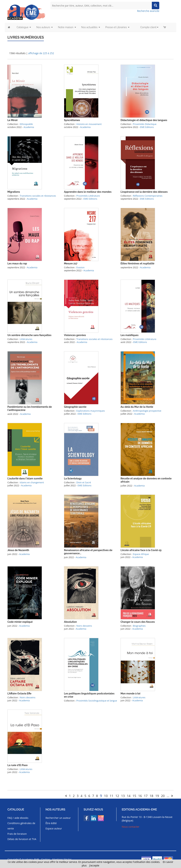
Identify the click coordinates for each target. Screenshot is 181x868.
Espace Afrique (141, 554)
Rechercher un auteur (58, 818)
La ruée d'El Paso (17, 765)
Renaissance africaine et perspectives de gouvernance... (88, 552)
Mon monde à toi (130, 694)
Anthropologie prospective (147, 411)
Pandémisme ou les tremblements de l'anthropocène (30, 408)
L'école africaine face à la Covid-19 (141, 550)
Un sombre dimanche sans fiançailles (29, 335)
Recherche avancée (148, 11)
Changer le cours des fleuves (138, 622)
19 (157, 796)
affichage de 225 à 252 (41, 53)
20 (163, 796)
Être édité (51, 823)
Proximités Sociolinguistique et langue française (90, 702)
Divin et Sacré (84, 482)
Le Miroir (13, 120)
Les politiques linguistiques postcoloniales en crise (89, 695)
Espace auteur (54, 828)
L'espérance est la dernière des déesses (144, 192)
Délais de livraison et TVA (22, 839)
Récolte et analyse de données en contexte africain (146, 480)
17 (146, 796)
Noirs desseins (84, 626)
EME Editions (147, 127)
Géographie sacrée (75, 407)
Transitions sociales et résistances (38, 196)
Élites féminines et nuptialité (137, 263)
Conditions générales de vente (21, 826)
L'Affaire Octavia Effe (19, 694)
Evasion (80, 267)
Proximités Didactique (145, 124)
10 (106, 796)
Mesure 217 (71, 263)
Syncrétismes (72, 120)
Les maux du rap (17, 263)
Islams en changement (32, 482)
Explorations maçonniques (91, 411)
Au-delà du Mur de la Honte (137, 407)
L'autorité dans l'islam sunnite (25, 479)
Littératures (26, 339)
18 (151, 796)
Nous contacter (131, 827)
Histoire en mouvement (89, 124)
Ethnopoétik (26, 124)
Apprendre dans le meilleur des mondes (88, 192)
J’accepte (94, 865)
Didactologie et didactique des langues (144, 120)
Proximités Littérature (88, 196)
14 (129, 796)
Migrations (14, 192)
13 (123, 796)
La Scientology (73, 479)
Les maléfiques (129, 335)
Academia (29, 127)
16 (140, 796)
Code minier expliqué (20, 622)
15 (134, 796)
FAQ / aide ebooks (18, 818)
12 (117, 796)
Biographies (139, 626)
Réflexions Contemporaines (148, 196)
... (168, 796)
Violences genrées (75, 335)
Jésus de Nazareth (18, 550)
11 (112, 796)
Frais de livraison (17, 834)
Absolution (70, 622)
